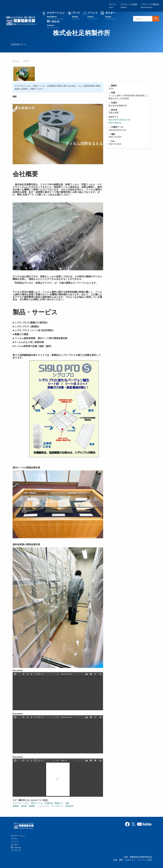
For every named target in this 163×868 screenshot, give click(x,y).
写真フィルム (37, 803)
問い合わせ (53, 24)
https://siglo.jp (115, 123)
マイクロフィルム (21, 803)
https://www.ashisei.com (119, 120)
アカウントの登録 (129, 6)
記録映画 (49, 803)
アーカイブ (16, 850)
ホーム (16, 61)
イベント (93, 15)
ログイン (113, 6)
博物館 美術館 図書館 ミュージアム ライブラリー (38, 806)
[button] (24, 74)
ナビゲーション (56, 15)
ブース (76, 15)
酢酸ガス (59, 803)
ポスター (110, 15)
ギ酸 (67, 803)
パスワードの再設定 (150, 6)
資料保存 (70, 806)
